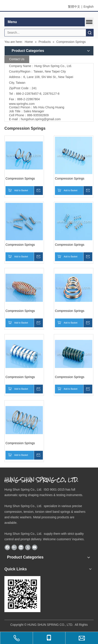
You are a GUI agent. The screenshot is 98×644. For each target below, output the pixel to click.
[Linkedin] (21, 548)
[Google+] (14, 548)
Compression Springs (20, 178)
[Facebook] (7, 548)
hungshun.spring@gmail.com (41, 119)
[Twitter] (28, 548)
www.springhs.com (22, 104)
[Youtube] (35, 548)
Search (90, 33)
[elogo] (49, 15)
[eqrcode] (22, 594)
